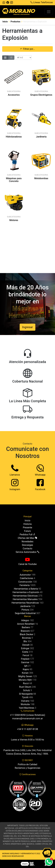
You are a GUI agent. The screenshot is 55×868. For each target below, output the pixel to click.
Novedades (27, 542)
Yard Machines (26, 708)
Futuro (28, 531)
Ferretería (24, 585)
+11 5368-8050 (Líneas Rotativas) (28, 715)
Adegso (25, 620)
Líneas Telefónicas (42, 2)
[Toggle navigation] (49, 12)
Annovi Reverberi (26, 624)
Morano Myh (25, 680)
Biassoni (25, 631)
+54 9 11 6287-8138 (27, 729)
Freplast (25, 659)
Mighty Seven (25, 676)
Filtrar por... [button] (27, 49)
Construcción (25, 582)
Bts (25, 641)
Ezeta (25, 652)
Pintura (25, 610)
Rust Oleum (25, 687)
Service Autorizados (28, 552)
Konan (25, 673)
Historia (28, 524)
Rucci (26, 683)
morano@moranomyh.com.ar (27, 718)
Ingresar (27, 327)
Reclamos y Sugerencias (28, 768)
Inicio (5, 22)
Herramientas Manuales (25, 599)
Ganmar (25, 662)
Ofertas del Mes (27, 538)
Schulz (26, 690)
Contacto (27, 549)
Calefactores (27, 578)
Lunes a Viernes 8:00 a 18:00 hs (27, 740)
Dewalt (26, 645)
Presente (27, 528)
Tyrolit (25, 697)
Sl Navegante (26, 694)
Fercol (26, 655)
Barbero (26, 627)
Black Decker (27, 634)
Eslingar (25, 648)
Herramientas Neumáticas (25, 603)
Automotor (25, 575)
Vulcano (25, 701)
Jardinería (25, 606)
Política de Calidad (27, 764)
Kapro (26, 669)
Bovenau (26, 638)
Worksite (25, 704)
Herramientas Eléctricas (25, 596)
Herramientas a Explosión (26, 592)
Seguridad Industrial (25, 613)
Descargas (28, 545)
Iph (26, 666)
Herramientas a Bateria (26, 589)
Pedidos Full (27, 535)
